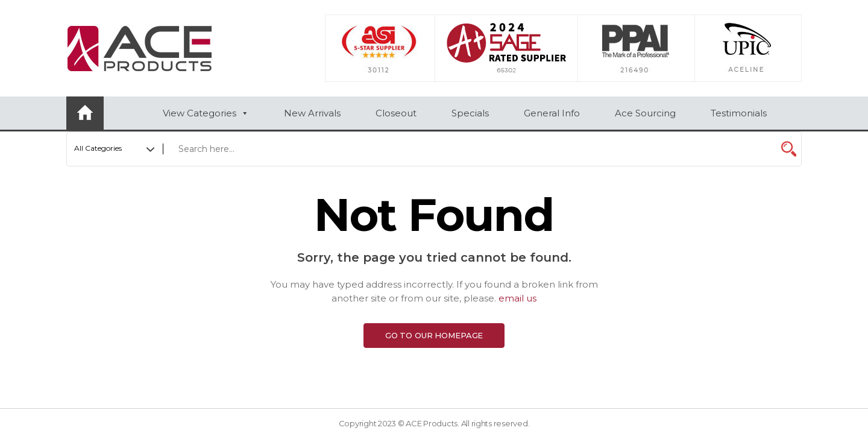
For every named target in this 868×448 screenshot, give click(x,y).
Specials (470, 113)
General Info (552, 113)
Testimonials (739, 113)
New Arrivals (312, 113)
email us (517, 298)
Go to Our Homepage (434, 335)
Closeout (396, 113)
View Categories (206, 113)
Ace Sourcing (645, 113)
